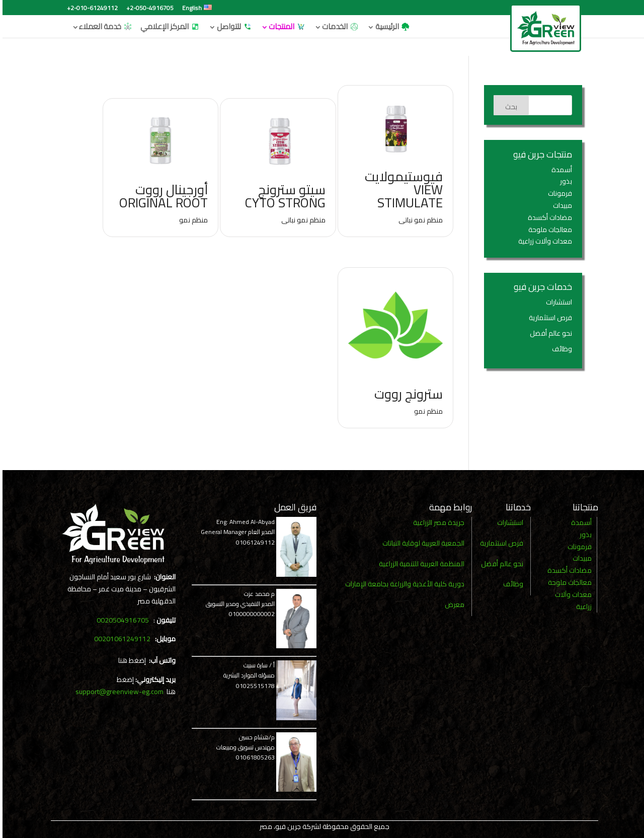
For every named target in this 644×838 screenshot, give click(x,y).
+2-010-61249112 (90, 9)
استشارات (556, 302)
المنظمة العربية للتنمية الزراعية (419, 564)
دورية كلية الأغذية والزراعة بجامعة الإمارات (402, 584)
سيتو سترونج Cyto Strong (283, 196)
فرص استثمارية (548, 318)
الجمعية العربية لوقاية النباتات (421, 543)
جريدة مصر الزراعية (436, 522)
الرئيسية (390, 25)
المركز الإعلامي (168, 25)
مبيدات (560, 205)
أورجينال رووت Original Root (161, 196)
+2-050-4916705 (147, 9)
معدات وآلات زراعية (543, 241)
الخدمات (338, 25)
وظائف (559, 349)
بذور (563, 181)
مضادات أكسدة (547, 217)
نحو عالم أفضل (548, 333)
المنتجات (285, 25)
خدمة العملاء (103, 25)
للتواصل (232, 25)
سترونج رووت (406, 394)
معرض (452, 604)
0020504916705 (120, 620)
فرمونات (557, 193)
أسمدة (559, 170)
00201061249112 (120, 639)
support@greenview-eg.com (117, 692)
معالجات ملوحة (548, 230)
